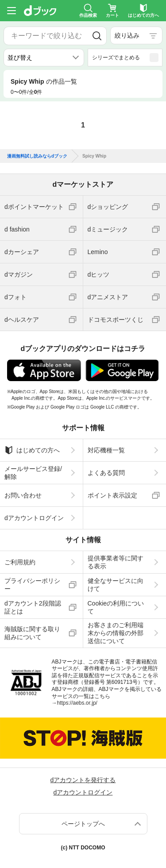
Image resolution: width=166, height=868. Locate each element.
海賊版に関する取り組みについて (32, 633)
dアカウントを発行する (83, 780)
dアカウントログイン (34, 518)
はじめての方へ (32, 450)
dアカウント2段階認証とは (33, 607)
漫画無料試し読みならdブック (37, 156)
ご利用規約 (20, 562)
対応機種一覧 (106, 450)
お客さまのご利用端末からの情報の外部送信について (116, 633)
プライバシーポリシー (32, 585)
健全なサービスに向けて (116, 585)
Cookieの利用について (116, 607)
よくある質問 (106, 473)
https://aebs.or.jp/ (77, 703)
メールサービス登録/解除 (33, 473)
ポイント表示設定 (112, 495)
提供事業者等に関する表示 (116, 562)
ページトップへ (83, 824)
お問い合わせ (23, 495)
